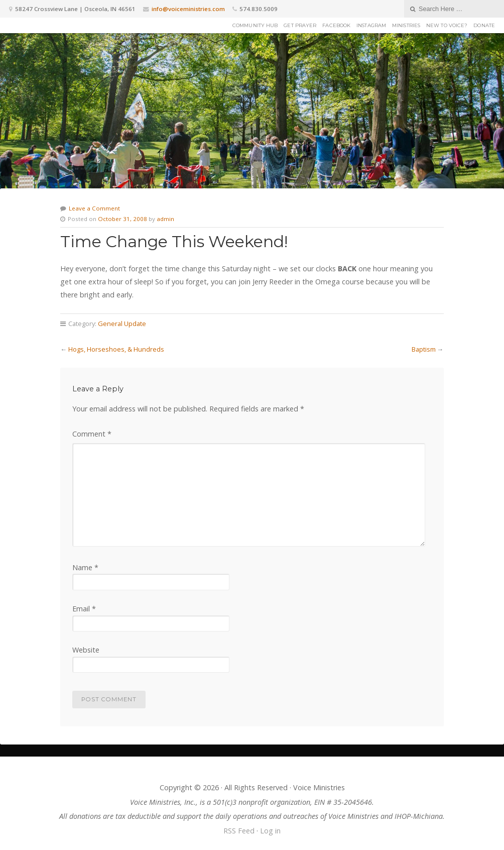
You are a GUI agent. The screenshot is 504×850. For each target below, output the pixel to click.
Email (84, 609)
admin (165, 219)
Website (86, 650)
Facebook (336, 25)
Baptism (424, 349)
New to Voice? (447, 25)
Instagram (371, 25)
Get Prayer (300, 25)
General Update (122, 324)
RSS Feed (239, 831)
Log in (270, 831)
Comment (92, 434)
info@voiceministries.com (188, 9)
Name (85, 567)
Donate (484, 25)
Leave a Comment (94, 208)
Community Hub (255, 25)
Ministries (406, 25)
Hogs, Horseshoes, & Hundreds (116, 349)
